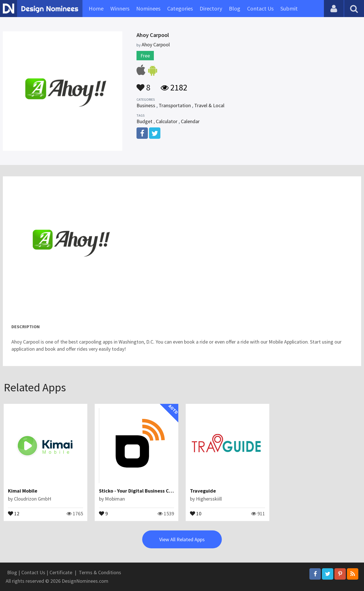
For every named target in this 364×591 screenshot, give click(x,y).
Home (96, 8)
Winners (120, 8)
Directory (211, 8)
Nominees (148, 8)
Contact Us (260, 8)
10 (196, 513)
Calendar (190, 121)
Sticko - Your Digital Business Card (138, 491)
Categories (180, 8)
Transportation (175, 105)
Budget (144, 121)
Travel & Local (209, 105)
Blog (235, 8)
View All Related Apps (182, 539)
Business (146, 105)
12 (14, 513)
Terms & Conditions (100, 572)
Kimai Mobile (23, 491)
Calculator (167, 121)
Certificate (61, 572)
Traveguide (203, 491)
